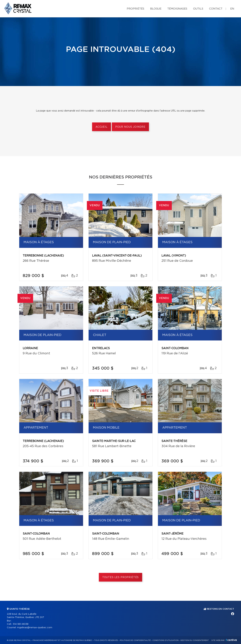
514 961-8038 (21, 624)
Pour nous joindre (130, 127)
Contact (216, 9)
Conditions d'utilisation (165, 640)
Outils (198, 9)
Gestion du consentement (195, 640)
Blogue (156, 9)
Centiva (231, 640)
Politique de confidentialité (135, 640)
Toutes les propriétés (121, 577)
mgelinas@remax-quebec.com (35, 628)
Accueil (102, 127)
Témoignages (177, 9)
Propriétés (135, 9)
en (232, 9)
